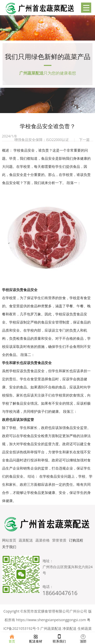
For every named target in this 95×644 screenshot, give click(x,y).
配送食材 (36, 638)
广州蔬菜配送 (51, 628)
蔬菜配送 (26, 540)
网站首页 (9, 540)
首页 (12, 638)
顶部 (83, 638)
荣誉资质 (59, 540)
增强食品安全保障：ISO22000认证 (42, 140)
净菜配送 (69, 628)
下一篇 (84, 140)
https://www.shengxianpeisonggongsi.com (51, 620)
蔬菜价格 (43, 540)
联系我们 (59, 638)
